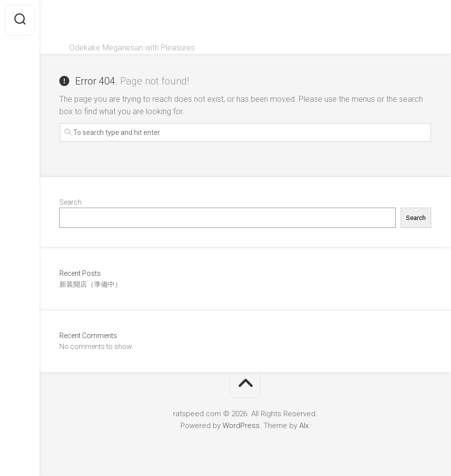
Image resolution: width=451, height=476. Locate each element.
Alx (304, 426)
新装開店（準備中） (90, 284)
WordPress (241, 426)
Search (70, 202)
